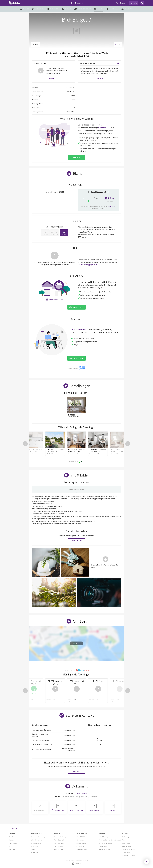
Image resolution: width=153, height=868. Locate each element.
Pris (10, 846)
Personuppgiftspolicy (128, 849)
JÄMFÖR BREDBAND (76, 358)
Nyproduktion (81, 846)
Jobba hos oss (126, 843)
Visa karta (76, 643)
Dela (35, 45)
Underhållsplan (36, 846)
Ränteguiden (80, 840)
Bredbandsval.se (79, 329)
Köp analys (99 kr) (76, 307)
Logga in (134, 3)
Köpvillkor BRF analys (128, 856)
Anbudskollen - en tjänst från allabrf (110, 840)
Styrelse (84, 793)
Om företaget (126, 837)
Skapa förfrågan (59, 849)
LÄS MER (100, 79)
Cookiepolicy (126, 852)
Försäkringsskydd (59, 840)
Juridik (33, 849)
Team (123, 840)
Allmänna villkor (126, 846)
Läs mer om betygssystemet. (88, 265)
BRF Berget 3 (77, 3)
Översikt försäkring (60, 837)
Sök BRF (13, 829)
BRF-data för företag (105, 843)
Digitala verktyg (36, 843)
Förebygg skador (59, 846)
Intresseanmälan (82, 849)
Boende (77, 793)
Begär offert (35, 852)
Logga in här (77, 541)
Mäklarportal (103, 846)
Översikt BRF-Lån (82, 837)
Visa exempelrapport (56, 299)
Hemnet (11, 840)
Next (128, 444)
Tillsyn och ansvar (59, 843)
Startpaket (12, 849)
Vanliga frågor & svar (105, 849)
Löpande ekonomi (37, 840)
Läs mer (53, 79)
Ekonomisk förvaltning (38, 837)
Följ (118, 45)
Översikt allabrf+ (14, 837)
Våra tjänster (121, 3)
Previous (25, 444)
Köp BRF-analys (104, 837)
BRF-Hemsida (13, 843)
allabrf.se (102, 128)
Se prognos (111, 206)
